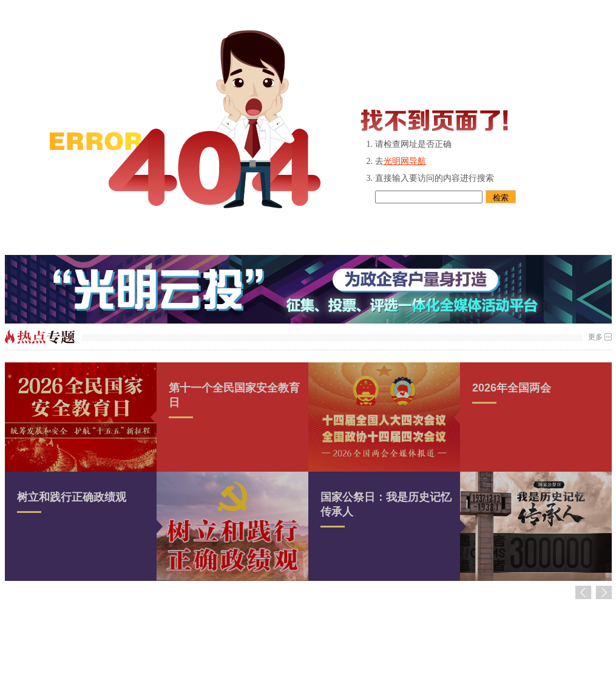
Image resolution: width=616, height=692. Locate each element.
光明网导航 (405, 161)
